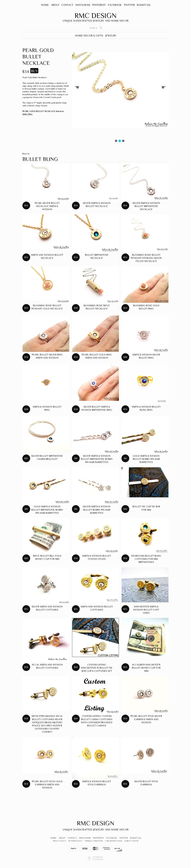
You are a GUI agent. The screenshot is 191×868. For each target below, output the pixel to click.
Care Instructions (113, 841)
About (55, 5)
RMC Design (95, 16)
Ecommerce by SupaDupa (98, 858)
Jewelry (111, 36)
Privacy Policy (60, 841)
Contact (67, 5)
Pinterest (99, 5)
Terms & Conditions (94, 841)
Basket (144, 5)
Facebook (115, 5)
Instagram (83, 5)
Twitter (129, 5)
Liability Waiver (131, 841)
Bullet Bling (27, 114)
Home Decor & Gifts (89, 36)
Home (45, 5)
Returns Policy (76, 841)
